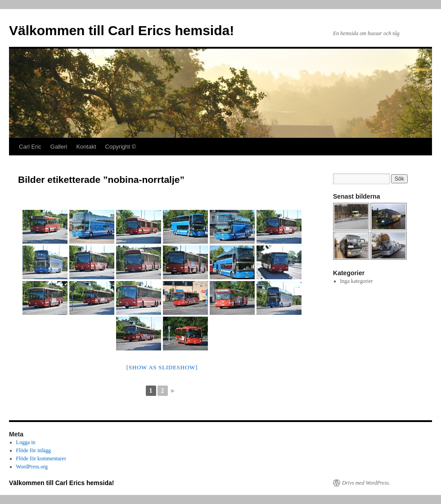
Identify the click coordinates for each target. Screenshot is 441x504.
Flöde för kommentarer (41, 459)
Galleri (59, 147)
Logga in (26, 442)
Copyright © (121, 147)
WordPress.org (32, 467)
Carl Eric (30, 147)
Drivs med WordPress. (366, 483)
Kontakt (86, 147)
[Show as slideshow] (162, 367)
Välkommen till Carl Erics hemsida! (121, 30)
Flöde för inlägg (34, 450)
